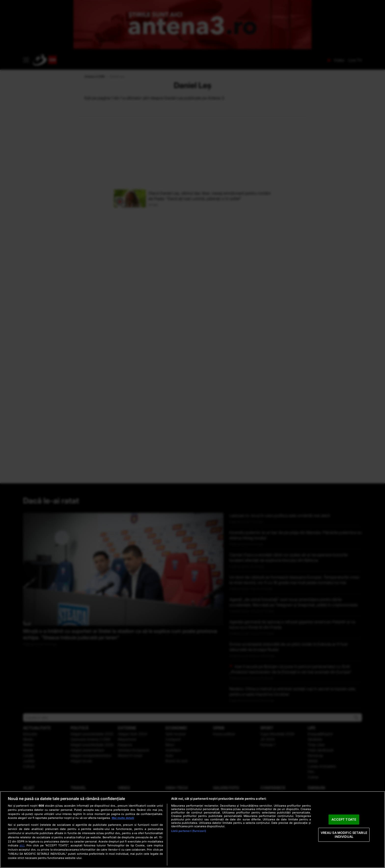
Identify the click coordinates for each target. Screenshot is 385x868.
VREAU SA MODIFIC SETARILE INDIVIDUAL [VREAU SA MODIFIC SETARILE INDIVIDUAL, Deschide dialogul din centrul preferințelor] (344, 835)
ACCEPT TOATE (344, 819)
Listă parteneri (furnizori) (189, 831)
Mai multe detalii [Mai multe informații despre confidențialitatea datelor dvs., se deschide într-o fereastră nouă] (123, 818)
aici (22, 845)
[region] (192, 830)
